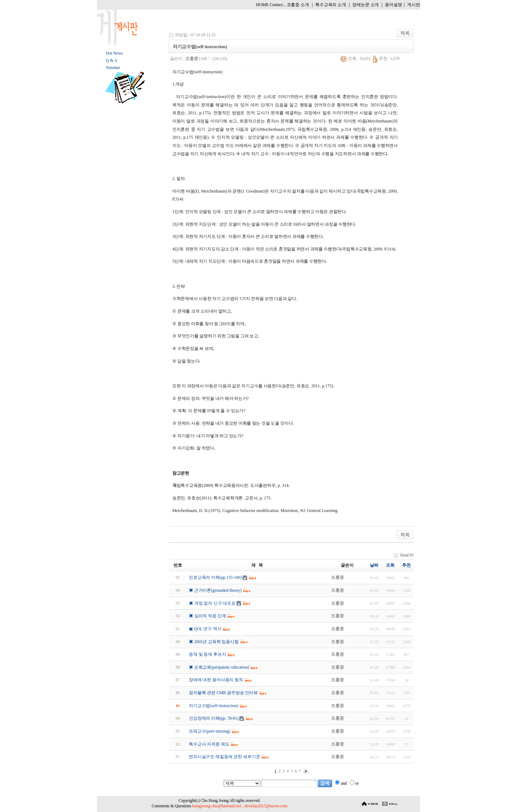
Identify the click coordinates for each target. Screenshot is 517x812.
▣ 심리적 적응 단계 (208, 616)
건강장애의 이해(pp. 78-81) (214, 718)
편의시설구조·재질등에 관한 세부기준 (224, 757)
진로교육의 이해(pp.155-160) (215, 577)
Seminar (113, 68)
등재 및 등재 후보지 (208, 654)
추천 (406, 565)
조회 (390, 565)
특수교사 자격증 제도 (209, 744)
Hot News (114, 53)
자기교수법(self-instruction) (214, 706)
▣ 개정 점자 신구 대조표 (212, 603)
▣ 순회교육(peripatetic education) (219, 667)
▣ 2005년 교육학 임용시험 (214, 642)
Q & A (111, 60)
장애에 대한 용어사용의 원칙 (216, 680)
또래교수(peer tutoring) (209, 731)
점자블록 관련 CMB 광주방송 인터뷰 (223, 693)
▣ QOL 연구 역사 (205, 629)
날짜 (374, 565)
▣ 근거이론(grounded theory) (215, 590)
